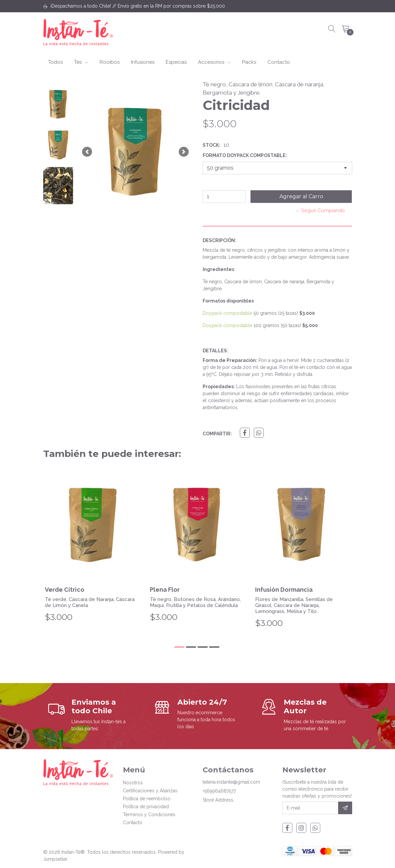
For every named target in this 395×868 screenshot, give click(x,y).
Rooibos (110, 62)
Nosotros (133, 783)
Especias (176, 62)
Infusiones (143, 62)
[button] (87, 152)
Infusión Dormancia (284, 590)
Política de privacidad (146, 807)
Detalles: (215, 351)
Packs (249, 62)
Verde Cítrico (65, 590)
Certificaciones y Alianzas (150, 791)
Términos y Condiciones (149, 815)
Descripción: (219, 240)
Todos (55, 62)
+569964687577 (219, 791)
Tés (81, 62)
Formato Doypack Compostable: (245, 155)
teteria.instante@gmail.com (231, 782)
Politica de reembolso (147, 799)
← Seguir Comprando (320, 211)
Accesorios (214, 62)
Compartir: (217, 434)
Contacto (279, 62)
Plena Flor (165, 590)
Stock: (211, 145)
